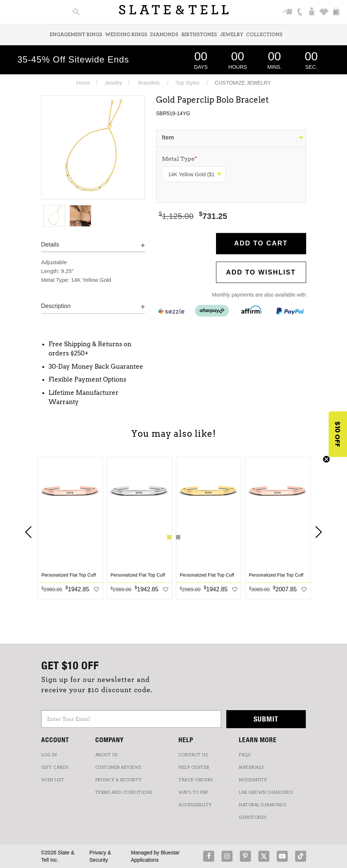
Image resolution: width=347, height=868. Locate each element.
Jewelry (232, 35)
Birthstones (199, 35)
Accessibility (195, 805)
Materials (251, 767)
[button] (338, 434)
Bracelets (149, 83)
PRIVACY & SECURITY (119, 780)
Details (50, 245)
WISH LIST (53, 780)
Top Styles (187, 83)
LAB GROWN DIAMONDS (266, 792)
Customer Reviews (118, 767)
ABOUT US (107, 755)
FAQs (245, 755)
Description (56, 306)
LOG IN (49, 755)
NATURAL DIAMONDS (262, 805)
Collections (264, 35)
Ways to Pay (194, 792)
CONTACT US (193, 755)
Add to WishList (261, 272)
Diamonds (164, 35)
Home (83, 83)
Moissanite (253, 780)
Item (168, 137)
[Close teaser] (326, 459)
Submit (266, 719)
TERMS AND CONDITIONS (124, 792)
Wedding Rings (126, 35)
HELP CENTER (194, 767)
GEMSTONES (253, 817)
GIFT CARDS (55, 767)
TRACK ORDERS (196, 780)
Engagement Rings (76, 35)
